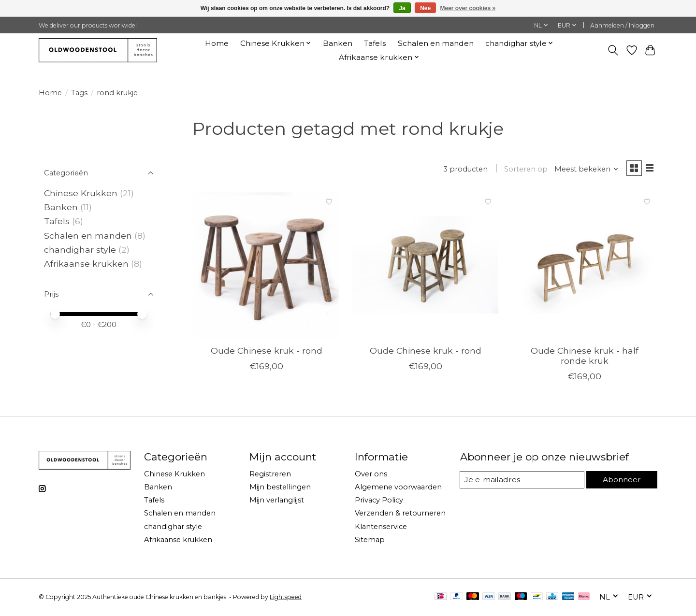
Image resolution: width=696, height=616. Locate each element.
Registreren (270, 475)
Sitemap (370, 541)
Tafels (375, 43)
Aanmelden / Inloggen (622, 25)
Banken (338, 43)
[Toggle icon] (613, 50)
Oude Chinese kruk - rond (267, 352)
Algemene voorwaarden (398, 488)
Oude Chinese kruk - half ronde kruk (585, 357)
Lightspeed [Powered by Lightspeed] (286, 598)
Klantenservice (381, 528)
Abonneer (621, 481)
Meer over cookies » (468, 8)
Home (217, 43)
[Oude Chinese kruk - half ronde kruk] (584, 266)
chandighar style (81, 250)
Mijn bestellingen (280, 488)
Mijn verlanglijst (277, 501)
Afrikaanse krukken (86, 264)
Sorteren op (523, 170)
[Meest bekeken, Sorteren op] (584, 170)
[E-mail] (522, 481)
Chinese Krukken (81, 193)
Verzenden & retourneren (400, 515)
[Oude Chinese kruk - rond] (266, 266)
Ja (402, 8)
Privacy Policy (379, 501)
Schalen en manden (436, 43)
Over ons (371, 475)
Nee (425, 8)
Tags (79, 93)
